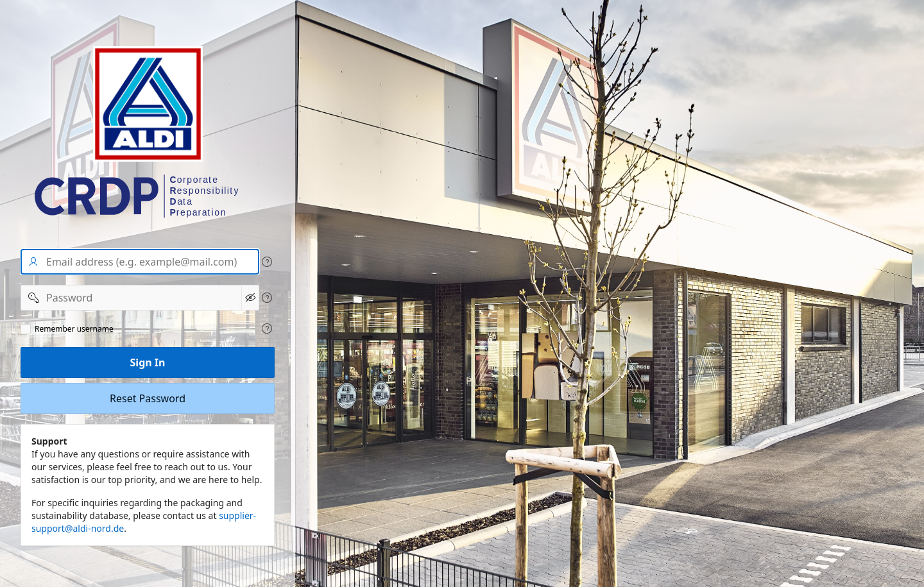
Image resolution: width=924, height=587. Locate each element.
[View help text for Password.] (267, 298)
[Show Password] (250, 298)
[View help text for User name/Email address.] (267, 262)
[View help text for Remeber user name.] (267, 328)
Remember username (74, 329)
